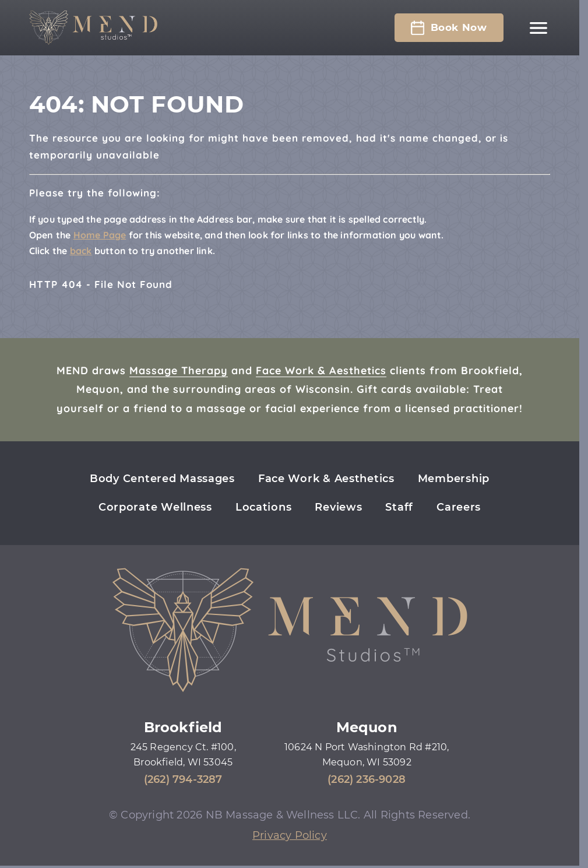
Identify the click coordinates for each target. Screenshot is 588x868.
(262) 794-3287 (183, 779)
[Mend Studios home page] (93, 28)
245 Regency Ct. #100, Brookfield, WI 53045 (183, 755)
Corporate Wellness (155, 507)
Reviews (338, 507)
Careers (459, 507)
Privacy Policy (290, 835)
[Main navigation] (538, 28)
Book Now (449, 28)
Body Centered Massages (162, 479)
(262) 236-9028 (367, 779)
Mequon (367, 727)
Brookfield (183, 727)
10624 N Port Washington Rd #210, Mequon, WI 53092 (367, 755)
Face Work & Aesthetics (321, 370)
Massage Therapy (179, 370)
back (81, 251)
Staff (399, 507)
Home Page (100, 235)
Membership (454, 479)
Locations (263, 507)
